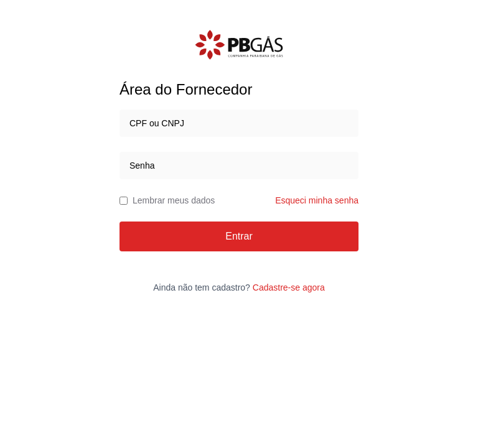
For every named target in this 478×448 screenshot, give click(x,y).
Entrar (239, 236)
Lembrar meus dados (167, 200)
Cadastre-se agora (289, 287)
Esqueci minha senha (317, 200)
